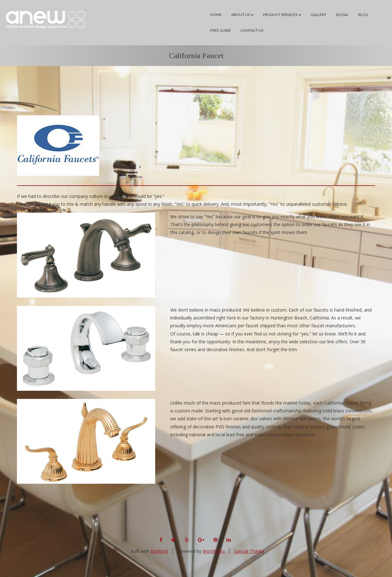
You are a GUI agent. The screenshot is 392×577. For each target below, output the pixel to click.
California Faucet (196, 56)
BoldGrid (159, 551)
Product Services (282, 15)
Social (342, 15)
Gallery (318, 15)
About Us (242, 15)
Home (216, 15)
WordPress (214, 551)
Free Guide (220, 30)
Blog (363, 15)
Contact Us (252, 30)
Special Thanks (249, 551)
